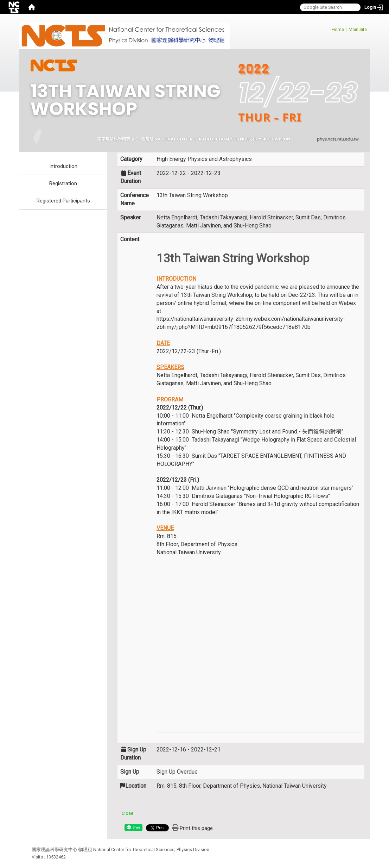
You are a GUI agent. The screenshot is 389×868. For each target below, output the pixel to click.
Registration (63, 183)
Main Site (358, 29)
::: (328, 28)
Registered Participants (63, 201)
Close (127, 813)
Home (338, 29)
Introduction (63, 166)
